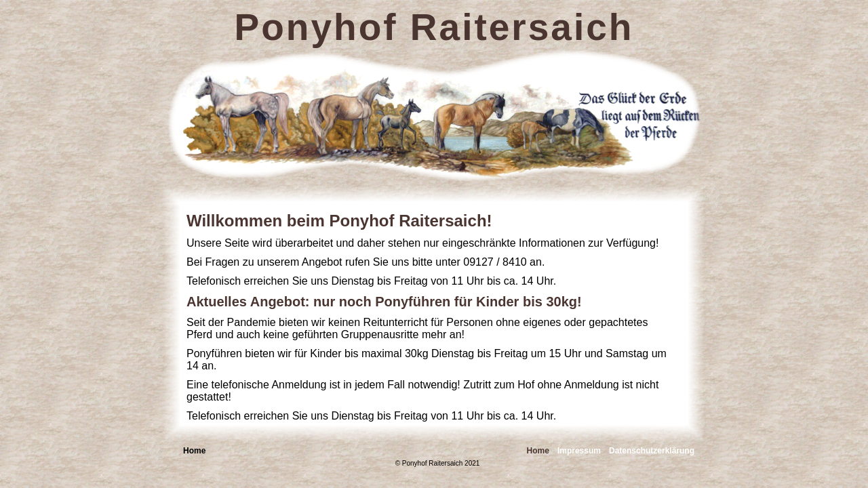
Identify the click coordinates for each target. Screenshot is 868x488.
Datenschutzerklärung (652, 451)
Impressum (579, 451)
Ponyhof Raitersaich (434, 27)
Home (538, 451)
